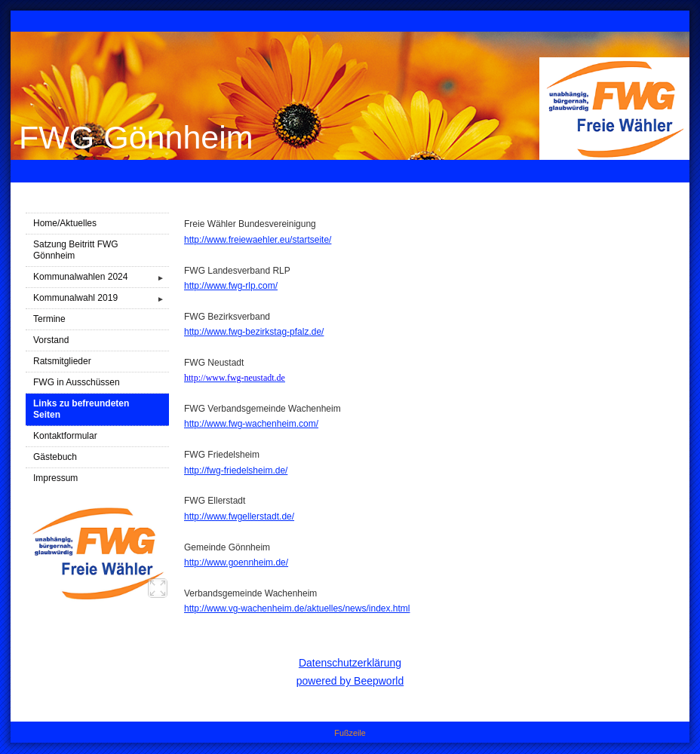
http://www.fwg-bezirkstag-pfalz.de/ (254, 332)
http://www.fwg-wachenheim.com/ (251, 424)
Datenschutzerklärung (350, 663)
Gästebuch (55, 457)
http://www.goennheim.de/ (236, 562)
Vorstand (51, 340)
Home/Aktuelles (65, 223)
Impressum (55, 478)
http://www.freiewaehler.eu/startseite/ (258, 240)
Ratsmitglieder (62, 361)
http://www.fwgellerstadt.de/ (239, 516)
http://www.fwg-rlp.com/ (231, 286)
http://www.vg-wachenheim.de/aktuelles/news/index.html (297, 608)
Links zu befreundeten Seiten (81, 409)
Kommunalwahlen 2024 (101, 277)
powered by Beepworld (350, 681)
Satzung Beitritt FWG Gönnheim (76, 250)
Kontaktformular (65, 436)
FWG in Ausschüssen (77, 382)
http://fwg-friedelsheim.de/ (236, 470)
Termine (49, 319)
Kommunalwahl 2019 (101, 298)
